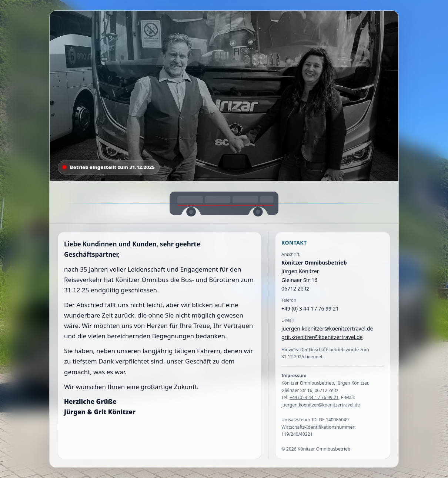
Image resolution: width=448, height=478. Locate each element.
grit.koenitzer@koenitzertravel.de (322, 337)
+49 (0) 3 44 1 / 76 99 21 (310, 308)
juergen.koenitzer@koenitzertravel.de (327, 328)
